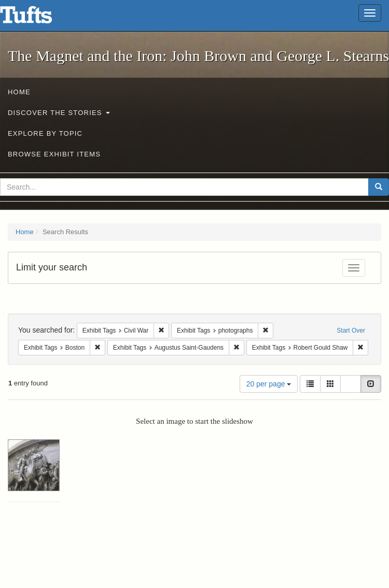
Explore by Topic (45, 133)
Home (19, 92)
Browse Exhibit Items (54, 154)
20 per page (269, 384)
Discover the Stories (59, 113)
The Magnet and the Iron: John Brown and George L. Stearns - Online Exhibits (39, 18)
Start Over (351, 331)
